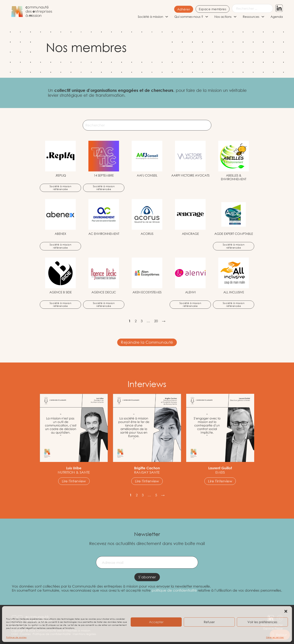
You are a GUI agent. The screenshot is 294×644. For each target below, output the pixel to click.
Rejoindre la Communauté (147, 342)
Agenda (277, 17)
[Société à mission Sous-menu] (167, 17)
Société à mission (150, 17)
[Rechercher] (147, 125)
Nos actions (223, 17)
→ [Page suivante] (164, 321)
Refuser (209, 622)
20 (156, 321)
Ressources (251, 17)
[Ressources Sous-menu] (263, 17)
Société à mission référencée (61, 188)
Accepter (156, 622)
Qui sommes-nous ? (189, 17)
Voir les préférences (262, 622)
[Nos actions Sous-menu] (235, 17)
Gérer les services (275, 637)
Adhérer (184, 9)
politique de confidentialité (174, 590)
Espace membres (213, 9)
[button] (286, 611)
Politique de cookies (16, 637)
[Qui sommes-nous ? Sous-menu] (207, 17)
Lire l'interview (74, 481)
